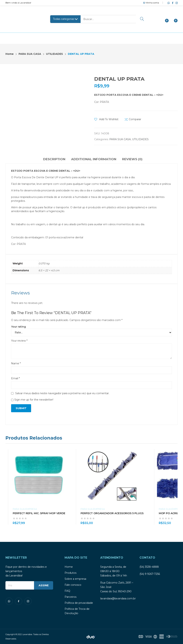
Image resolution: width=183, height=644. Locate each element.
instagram (176, 3)
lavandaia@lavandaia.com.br (118, 598)
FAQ (67, 591)
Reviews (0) (132, 159)
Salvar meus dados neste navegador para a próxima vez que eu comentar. (62, 393)
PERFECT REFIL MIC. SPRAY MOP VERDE (39, 513)
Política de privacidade (79, 603)
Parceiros (70, 597)
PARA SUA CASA (120, 139)
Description (54, 159)
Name (16, 363)
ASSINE (44, 585)
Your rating (18, 327)
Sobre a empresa (75, 579)
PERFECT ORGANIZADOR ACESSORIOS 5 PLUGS (112, 513)
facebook (172, 3)
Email (15, 378)
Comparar (135, 119)
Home (69, 567)
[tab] (54, 160)
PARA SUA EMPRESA (25, 509)
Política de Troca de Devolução (77, 611)
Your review (19, 341)
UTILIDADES (140, 139)
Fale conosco (73, 585)
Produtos (70, 573)
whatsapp (168, 3)
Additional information (94, 159)
